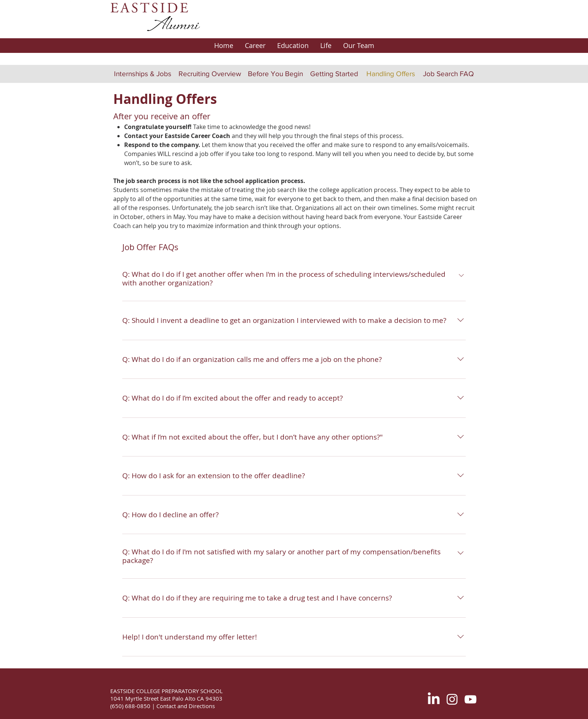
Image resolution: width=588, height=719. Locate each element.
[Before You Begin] (275, 74)
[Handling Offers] (391, 74)
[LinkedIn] (434, 699)
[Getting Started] (334, 74)
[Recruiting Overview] (210, 74)
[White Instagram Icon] (452, 699)
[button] (255, 46)
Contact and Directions (185, 706)
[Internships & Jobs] (143, 74)
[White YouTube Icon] (470, 699)
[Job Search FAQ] (448, 74)
